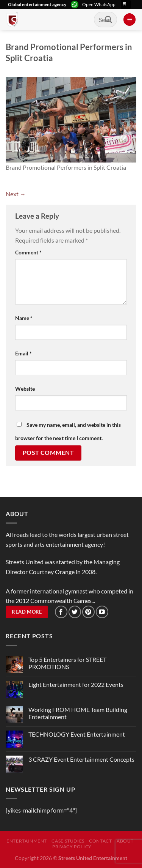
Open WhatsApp (99, 4)
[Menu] (130, 20)
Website (25, 389)
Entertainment (27, 841)
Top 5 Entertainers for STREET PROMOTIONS (67, 663)
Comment (28, 252)
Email (23, 353)
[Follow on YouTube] (102, 612)
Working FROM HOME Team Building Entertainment (78, 713)
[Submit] (109, 20)
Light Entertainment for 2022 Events (76, 684)
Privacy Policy (72, 847)
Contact (100, 841)
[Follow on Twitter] (75, 612)
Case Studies (68, 841)
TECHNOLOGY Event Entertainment (77, 734)
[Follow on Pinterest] (88, 612)
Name (24, 318)
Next (16, 194)
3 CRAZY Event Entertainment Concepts (81, 759)
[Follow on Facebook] (61, 612)
